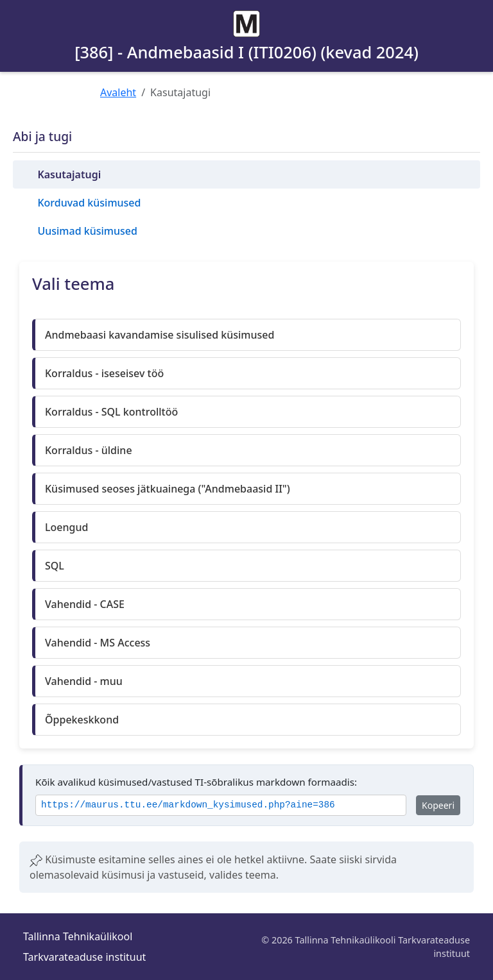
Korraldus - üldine (89, 450)
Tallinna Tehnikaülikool (78, 936)
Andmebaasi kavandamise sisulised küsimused (160, 335)
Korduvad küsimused (89, 203)
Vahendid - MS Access (98, 643)
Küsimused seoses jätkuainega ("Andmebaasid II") (168, 489)
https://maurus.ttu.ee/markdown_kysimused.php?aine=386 (188, 805)
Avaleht (118, 92)
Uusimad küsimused (87, 231)
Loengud (66, 527)
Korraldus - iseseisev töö (104, 373)
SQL (55, 566)
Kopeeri (438, 805)
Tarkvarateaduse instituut (84, 957)
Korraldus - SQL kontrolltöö (111, 412)
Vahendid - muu (84, 681)
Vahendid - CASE (85, 604)
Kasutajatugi (69, 174)
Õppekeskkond (82, 720)
